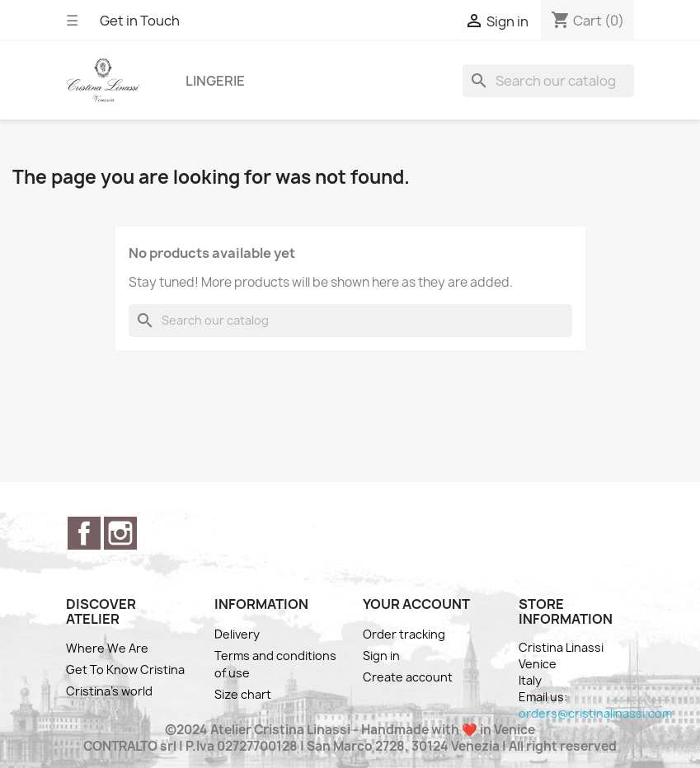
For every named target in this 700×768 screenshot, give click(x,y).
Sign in (381, 656)
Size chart (243, 694)
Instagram (120, 533)
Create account (408, 677)
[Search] (548, 81)
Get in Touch (140, 21)
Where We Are (107, 648)
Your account (416, 604)
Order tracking (404, 634)
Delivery (237, 634)
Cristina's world (109, 691)
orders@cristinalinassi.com (595, 713)
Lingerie (215, 81)
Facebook (84, 533)
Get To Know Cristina (125, 670)
